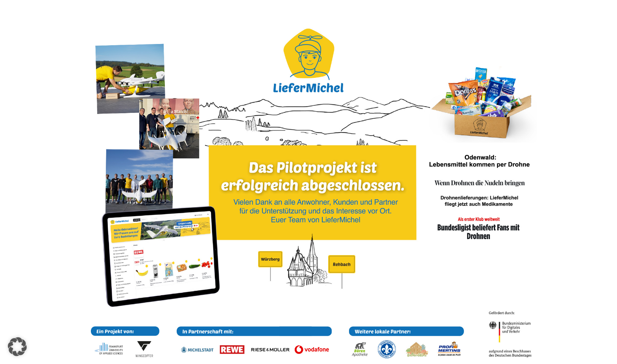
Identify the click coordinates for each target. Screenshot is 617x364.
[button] (17, 347)
